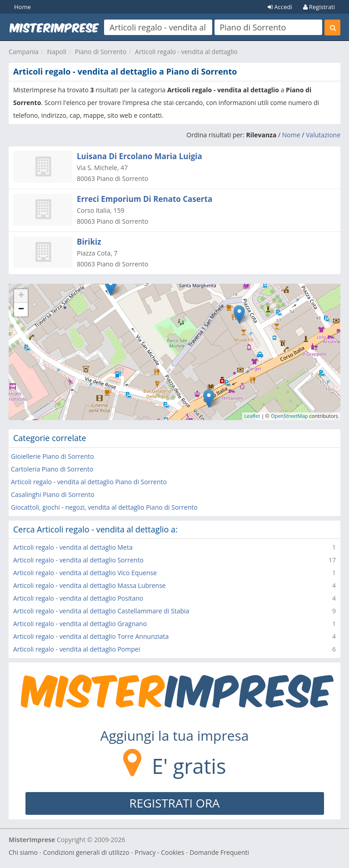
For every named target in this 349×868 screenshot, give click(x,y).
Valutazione (323, 135)
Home (22, 7)
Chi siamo (23, 852)
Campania (24, 52)
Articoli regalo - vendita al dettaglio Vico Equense (85, 573)
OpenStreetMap (289, 416)
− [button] (21, 310)
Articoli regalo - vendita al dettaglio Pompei (77, 649)
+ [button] (21, 296)
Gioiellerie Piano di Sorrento (52, 456)
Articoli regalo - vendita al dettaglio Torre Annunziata (91, 636)
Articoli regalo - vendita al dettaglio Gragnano (80, 624)
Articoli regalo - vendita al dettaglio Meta (73, 547)
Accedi (280, 7)
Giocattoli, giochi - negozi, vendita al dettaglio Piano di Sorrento (104, 507)
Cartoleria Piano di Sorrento (52, 469)
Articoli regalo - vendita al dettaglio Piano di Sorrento (89, 482)
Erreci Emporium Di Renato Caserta (145, 199)
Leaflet (252, 416)
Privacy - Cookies (159, 852)
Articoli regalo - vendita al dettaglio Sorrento (78, 560)
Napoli (57, 52)
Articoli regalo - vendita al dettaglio (186, 52)
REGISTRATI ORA (175, 803)
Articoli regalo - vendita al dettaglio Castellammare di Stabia (101, 611)
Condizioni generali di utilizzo (86, 852)
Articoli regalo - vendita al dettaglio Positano (78, 598)
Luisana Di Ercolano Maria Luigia (140, 156)
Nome (291, 135)
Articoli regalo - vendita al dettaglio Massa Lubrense (90, 585)
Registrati (319, 7)
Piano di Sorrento (101, 52)
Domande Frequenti (219, 852)
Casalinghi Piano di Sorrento (53, 494)
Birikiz (89, 242)
